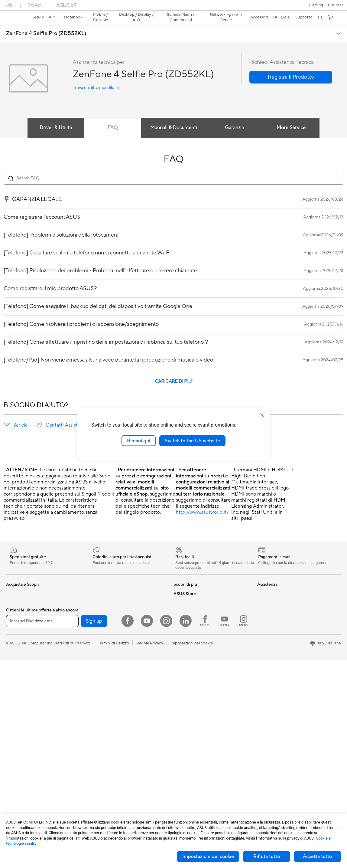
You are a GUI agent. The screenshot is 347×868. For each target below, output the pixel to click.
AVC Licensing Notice (193, 583)
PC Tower (15, 738)
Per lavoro (15, 601)
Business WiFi (101, 674)
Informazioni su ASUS (276, 583)
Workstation (17, 765)
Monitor (13, 711)
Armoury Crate (187, 610)
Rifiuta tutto (267, 857)
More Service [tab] (291, 117)
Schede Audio (19, 802)
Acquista (265, 642)
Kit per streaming (104, 756)
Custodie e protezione (108, 774)
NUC (11, 747)
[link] (174, 7)
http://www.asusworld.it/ (202, 502)
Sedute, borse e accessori (111, 765)
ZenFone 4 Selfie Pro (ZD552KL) (46, 23)
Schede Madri (19, 784)
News (262, 601)
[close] (262, 415)
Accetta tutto (317, 857)
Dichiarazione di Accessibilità (283, 610)
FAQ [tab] (113, 117)
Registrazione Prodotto (195, 656)
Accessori (15, 638)
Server (94, 701)
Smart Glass (17, 720)
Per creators (17, 611)
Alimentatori (100, 601)
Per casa (14, 592)
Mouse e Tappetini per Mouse (115, 729)
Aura (178, 619)
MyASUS (182, 674)
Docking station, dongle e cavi (115, 792)
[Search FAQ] (173, 168)
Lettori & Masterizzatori (110, 610)
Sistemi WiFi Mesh (105, 683)
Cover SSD (99, 619)
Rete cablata (100, 692)
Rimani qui (139, 441)
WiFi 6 (94, 656)
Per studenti (17, 620)
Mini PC (13, 756)
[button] (8, 7)
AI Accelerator (102, 628)
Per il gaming (18, 629)
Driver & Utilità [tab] (56, 117)
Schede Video (19, 793)
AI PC (11, 647)
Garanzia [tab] (234, 117)
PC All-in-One (18, 729)
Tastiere (96, 720)
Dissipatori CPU (103, 592)
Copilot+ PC (17, 656)
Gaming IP (98, 801)
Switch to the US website (192, 441)
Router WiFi (99, 665)
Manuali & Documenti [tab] (174, 117)
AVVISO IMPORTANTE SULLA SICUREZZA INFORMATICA (284, 622)
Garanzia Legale (188, 683)
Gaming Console (21, 683)
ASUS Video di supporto (195, 665)
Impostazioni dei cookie (208, 857)
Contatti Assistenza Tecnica (75, 414)
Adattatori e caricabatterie (112, 783)
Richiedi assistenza (190, 637)
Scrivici (21, 414)
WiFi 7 (94, 647)
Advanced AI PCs (189, 601)
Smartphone (17, 674)
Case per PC (100, 583)
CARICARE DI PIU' (174, 371)
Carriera (265, 592)
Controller (98, 747)
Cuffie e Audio (101, 738)
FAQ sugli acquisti (190, 692)
